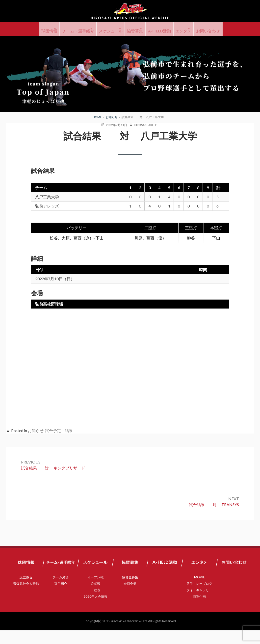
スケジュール (120, 29)
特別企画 (199, 610)
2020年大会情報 (95, 610)
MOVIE (199, 591)
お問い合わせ (130, 43)
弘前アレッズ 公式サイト (130, 11)
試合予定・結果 (59, 444)
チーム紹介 (61, 591)
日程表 (95, 604)
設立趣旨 (26, 591)
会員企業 (130, 597)
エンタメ (217, 29)
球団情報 (42, 29)
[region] (130, 87)
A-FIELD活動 (185, 29)
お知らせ (36, 444)
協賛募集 (153, 29)
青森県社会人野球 (26, 597)
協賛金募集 (130, 591)
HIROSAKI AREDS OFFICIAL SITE (129, 635)
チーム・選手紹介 (79, 29)
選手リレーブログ (199, 597)
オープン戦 (95, 591)
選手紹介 (61, 597)
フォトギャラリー (199, 604)
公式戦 (95, 597)
